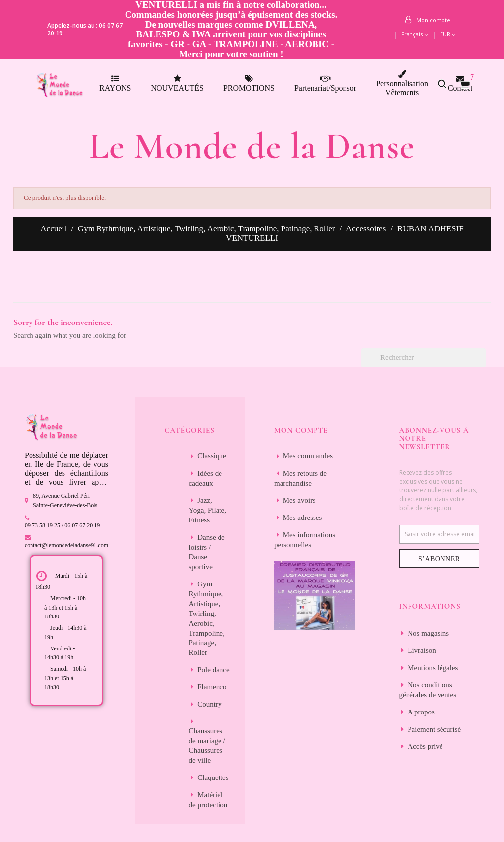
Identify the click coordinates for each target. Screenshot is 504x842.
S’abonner (439, 559)
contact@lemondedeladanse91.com (66, 545)
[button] (447, 84)
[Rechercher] (424, 358)
